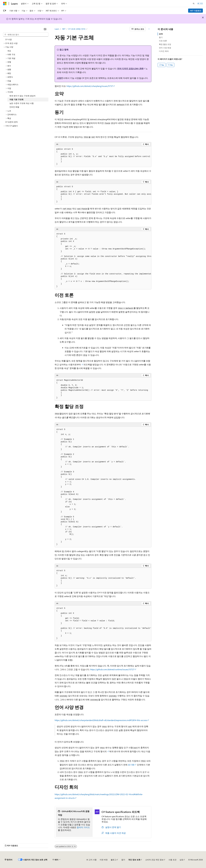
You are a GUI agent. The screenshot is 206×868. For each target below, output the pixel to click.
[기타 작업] (149, 29)
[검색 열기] (194, 4)
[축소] (45, 29)
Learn (57, 29)
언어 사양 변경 (165, 48)
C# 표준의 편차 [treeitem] (11, 122)
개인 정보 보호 (134, 860)
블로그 (114, 860)
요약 (161, 34)
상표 (181, 860)
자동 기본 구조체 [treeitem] (16, 99)
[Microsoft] (5, 4)
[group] (103, 157)
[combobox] (26, 35)
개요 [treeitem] (9, 51)
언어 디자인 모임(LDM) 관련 (130, 68)
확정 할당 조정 (165, 44)
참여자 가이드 (83, 827)
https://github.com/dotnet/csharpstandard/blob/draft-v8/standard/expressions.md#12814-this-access (101, 720)
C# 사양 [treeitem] (8, 39)
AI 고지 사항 (92, 860)
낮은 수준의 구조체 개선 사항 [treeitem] (22, 103)
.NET (64, 29)
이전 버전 (104, 860)
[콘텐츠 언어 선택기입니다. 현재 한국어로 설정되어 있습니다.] (9, 860)
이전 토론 (163, 41)
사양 (59, 78)
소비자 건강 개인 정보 (154, 860)
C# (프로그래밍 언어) (77, 29)
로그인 (200, 3)
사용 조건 (172, 860)
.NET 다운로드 (196, 11)
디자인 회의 (164, 51)
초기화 (131, 765)
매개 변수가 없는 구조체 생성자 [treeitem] (22, 96)
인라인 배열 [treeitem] (14, 107)
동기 (161, 37)
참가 (123, 860)
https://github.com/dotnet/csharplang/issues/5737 (90, 86)
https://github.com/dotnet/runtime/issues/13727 (112, 669)
